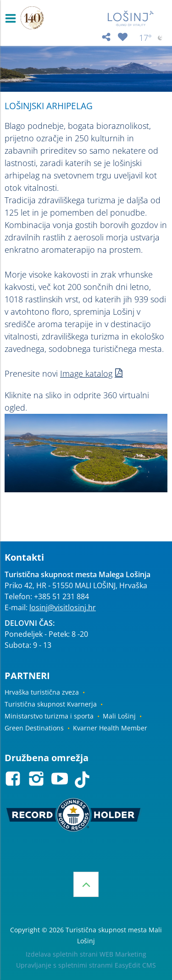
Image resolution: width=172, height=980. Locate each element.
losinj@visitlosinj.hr (63, 607)
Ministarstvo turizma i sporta (49, 716)
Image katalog (86, 373)
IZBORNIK (13, 18)
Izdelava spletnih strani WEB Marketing (86, 954)
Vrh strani (86, 884)
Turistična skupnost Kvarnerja (51, 704)
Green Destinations (34, 728)
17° (152, 38)
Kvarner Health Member (110, 728)
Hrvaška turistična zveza (42, 692)
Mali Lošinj (119, 716)
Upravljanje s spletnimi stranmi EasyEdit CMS (86, 965)
